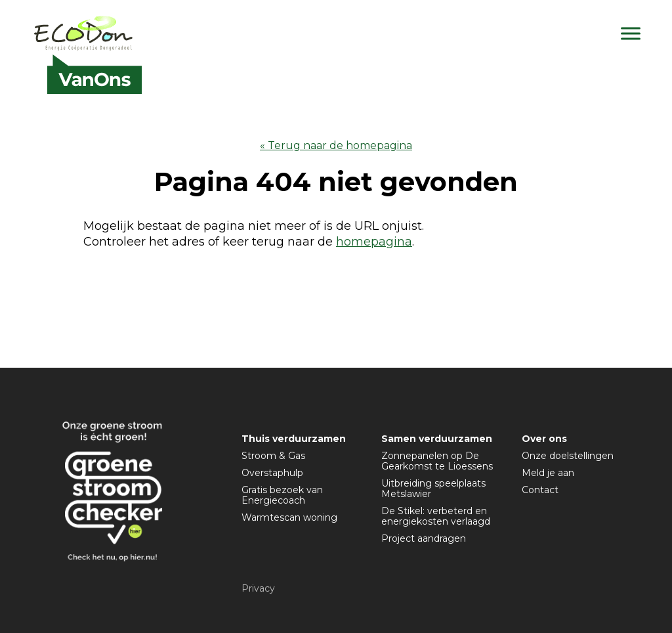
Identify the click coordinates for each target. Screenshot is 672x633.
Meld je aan (548, 473)
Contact (540, 490)
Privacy (258, 588)
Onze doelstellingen (568, 456)
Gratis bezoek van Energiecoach (282, 495)
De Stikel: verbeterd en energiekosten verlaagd (436, 516)
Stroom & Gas (273, 456)
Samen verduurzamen (437, 439)
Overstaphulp (272, 473)
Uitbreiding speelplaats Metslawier (433, 489)
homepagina (374, 242)
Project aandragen (424, 538)
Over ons (544, 439)
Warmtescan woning (289, 517)
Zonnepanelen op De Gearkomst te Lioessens (437, 461)
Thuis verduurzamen (294, 439)
